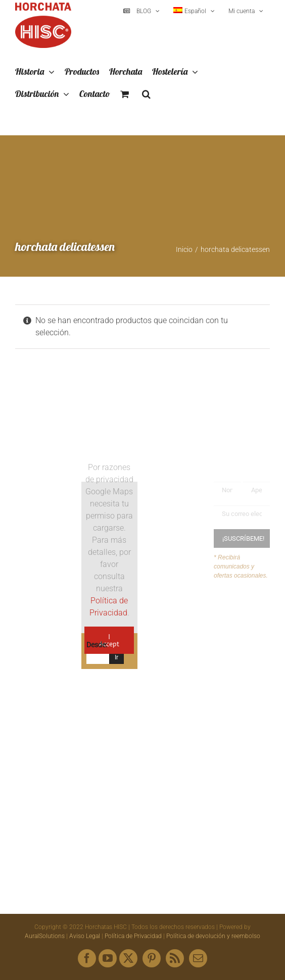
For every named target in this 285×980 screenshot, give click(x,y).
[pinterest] (152, 958)
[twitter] (128, 958)
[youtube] (108, 958)
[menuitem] (194, 11)
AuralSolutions (45, 936)
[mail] (198, 958)
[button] (146, 94)
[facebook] (87, 958)
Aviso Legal (85, 936)
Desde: (97, 645)
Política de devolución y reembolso (213, 936)
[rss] (175, 958)
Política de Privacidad (133, 936)
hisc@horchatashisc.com (208, 756)
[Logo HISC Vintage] (43, 490)
